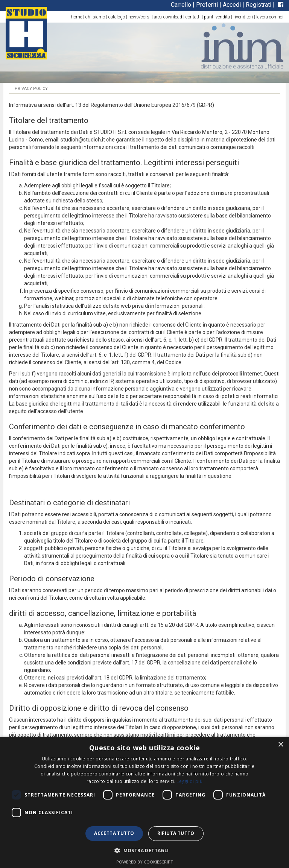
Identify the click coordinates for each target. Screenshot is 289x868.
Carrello (181, 5)
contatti (193, 17)
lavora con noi (270, 17)
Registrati (259, 5)
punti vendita (217, 17)
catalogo (117, 17)
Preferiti (207, 5)
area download (168, 17)
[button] (144, 850)
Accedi (232, 5)
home (77, 17)
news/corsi (139, 17)
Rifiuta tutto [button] (176, 833)
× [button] (281, 745)
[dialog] (144, 802)
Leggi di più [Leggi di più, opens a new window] (189, 781)
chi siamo (95, 17)
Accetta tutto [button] (114, 833)
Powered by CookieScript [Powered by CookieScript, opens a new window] (145, 862)
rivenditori (243, 17)
